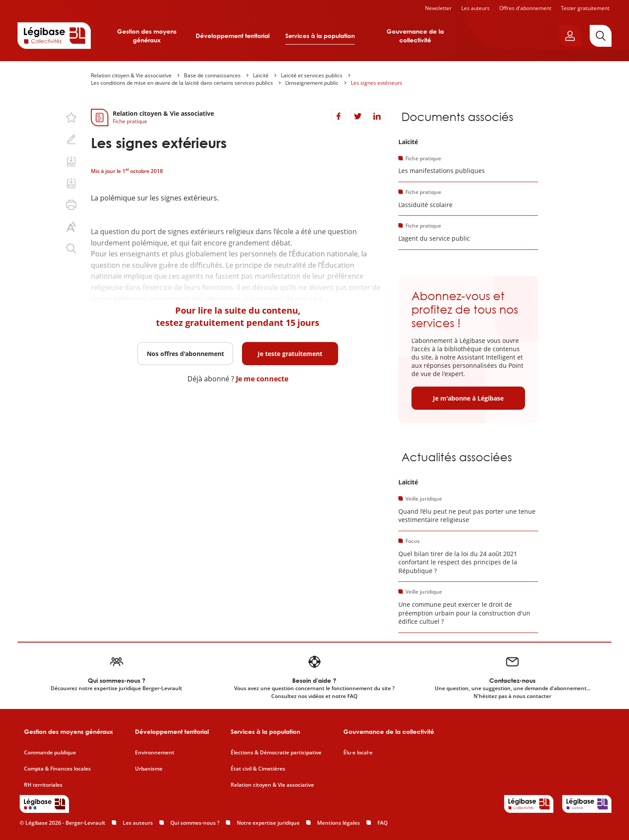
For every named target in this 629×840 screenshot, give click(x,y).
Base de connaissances (212, 75)
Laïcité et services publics (312, 75)
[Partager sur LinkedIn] (377, 116)
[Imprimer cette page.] (71, 205)
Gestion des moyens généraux (147, 36)
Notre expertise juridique (268, 823)
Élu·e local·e (358, 753)
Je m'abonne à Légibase (468, 398)
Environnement (155, 753)
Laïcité (261, 75)
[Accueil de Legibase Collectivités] (54, 35)
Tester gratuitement (585, 8)
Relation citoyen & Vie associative (131, 75)
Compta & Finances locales (57, 769)
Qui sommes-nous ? (195, 823)
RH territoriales (43, 785)
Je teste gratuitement (290, 354)
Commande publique (50, 753)
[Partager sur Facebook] (339, 116)
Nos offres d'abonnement (185, 354)
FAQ (382, 823)
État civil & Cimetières (258, 769)
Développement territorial (233, 36)
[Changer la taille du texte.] (71, 227)
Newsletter (438, 8)
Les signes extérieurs (377, 83)
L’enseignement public (312, 83)
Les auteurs (475, 8)
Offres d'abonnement (525, 8)
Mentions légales (339, 823)
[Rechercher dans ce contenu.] (71, 249)
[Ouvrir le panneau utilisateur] (570, 36)
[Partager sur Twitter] (358, 116)
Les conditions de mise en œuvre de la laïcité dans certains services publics (182, 83)
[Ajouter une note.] (71, 139)
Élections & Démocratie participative (276, 753)
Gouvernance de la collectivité (415, 36)
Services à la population (320, 36)
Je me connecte (262, 379)
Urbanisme (149, 769)
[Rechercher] (601, 36)
